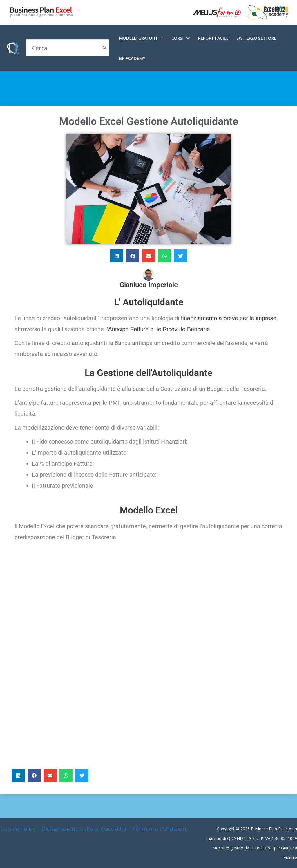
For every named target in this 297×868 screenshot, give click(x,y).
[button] (117, 256)
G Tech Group (263, 848)
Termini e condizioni (160, 829)
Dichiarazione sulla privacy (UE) (84, 829)
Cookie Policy (18, 829)
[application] (160, 38)
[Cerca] (105, 48)
